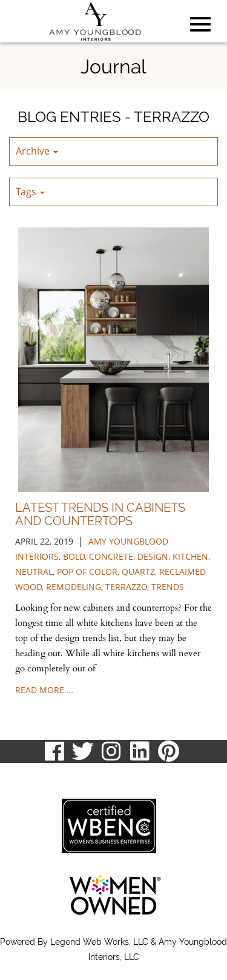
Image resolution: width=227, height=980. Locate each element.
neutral (34, 572)
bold (74, 556)
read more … (44, 690)
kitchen (190, 556)
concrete (111, 556)
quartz (138, 572)
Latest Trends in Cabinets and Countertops (100, 514)
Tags (30, 192)
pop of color (87, 572)
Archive (37, 151)
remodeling (74, 587)
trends (168, 587)
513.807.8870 (38, 775)
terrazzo (126, 587)
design (153, 556)
